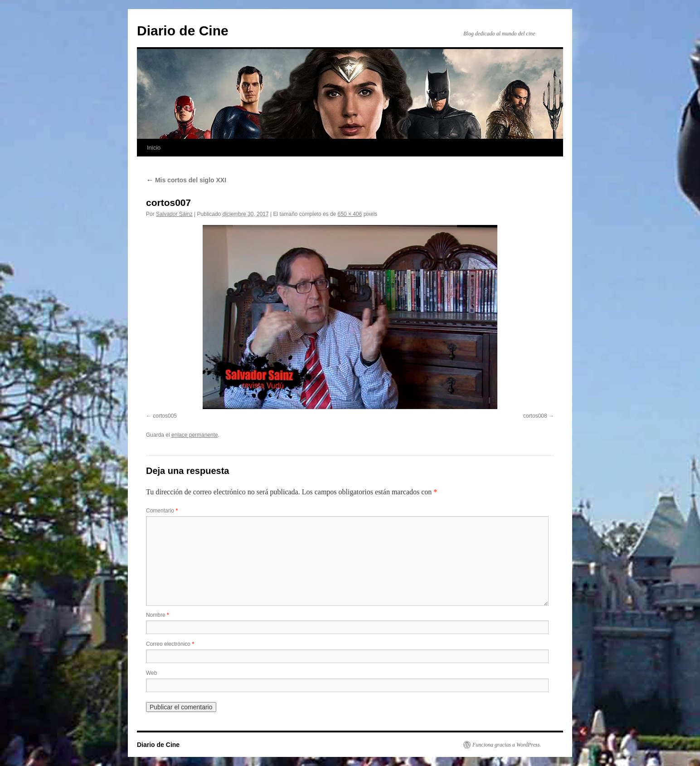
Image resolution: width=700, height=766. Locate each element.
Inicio (154, 148)
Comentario (162, 511)
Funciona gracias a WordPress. (507, 745)
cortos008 (535, 416)
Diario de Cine (183, 31)
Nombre (158, 615)
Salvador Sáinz (174, 214)
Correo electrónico (170, 644)
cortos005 (165, 416)
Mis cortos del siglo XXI (186, 180)
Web (151, 673)
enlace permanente (195, 435)
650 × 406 (350, 214)
